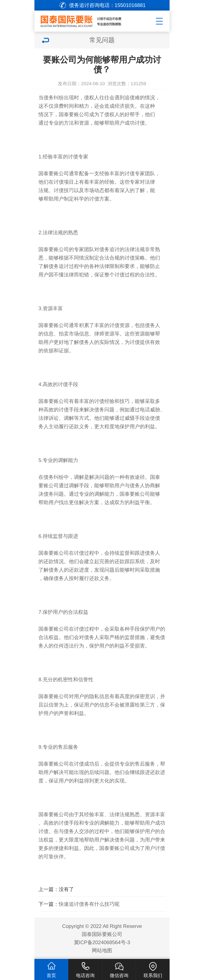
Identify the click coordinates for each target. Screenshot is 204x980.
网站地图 (102, 950)
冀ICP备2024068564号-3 (102, 942)
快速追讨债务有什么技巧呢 (89, 904)
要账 (49, 485)
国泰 (155, 477)
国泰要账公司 (74, 114)
